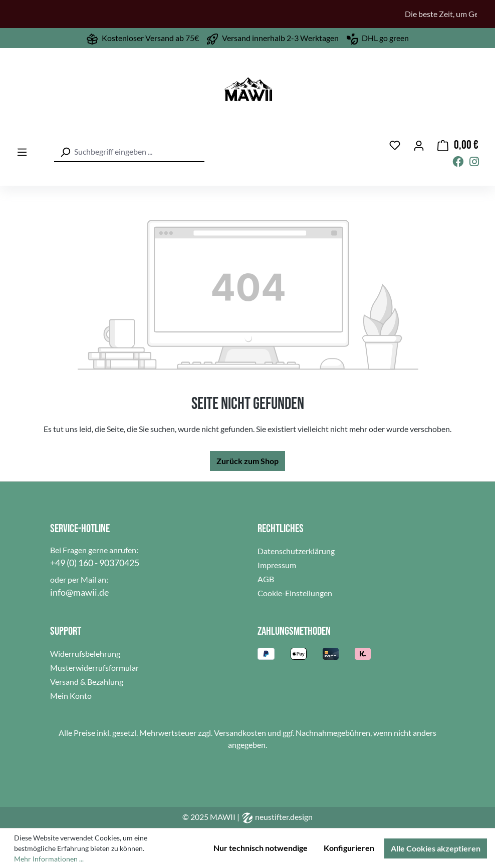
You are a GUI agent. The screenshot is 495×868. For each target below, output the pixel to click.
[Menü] (22, 152)
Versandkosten (240, 733)
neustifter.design (277, 817)
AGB (266, 579)
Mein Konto (71, 696)
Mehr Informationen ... (49, 859)
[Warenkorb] (458, 146)
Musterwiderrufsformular (94, 668)
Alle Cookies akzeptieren (436, 848)
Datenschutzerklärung (296, 551)
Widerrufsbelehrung (85, 654)
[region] (248, 14)
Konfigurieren (349, 848)
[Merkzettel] (395, 145)
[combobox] (129, 152)
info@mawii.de (79, 592)
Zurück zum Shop (248, 461)
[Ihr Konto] (419, 145)
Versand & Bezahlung (87, 682)
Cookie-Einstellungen (295, 593)
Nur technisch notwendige (261, 848)
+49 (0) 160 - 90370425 (95, 563)
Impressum (277, 565)
